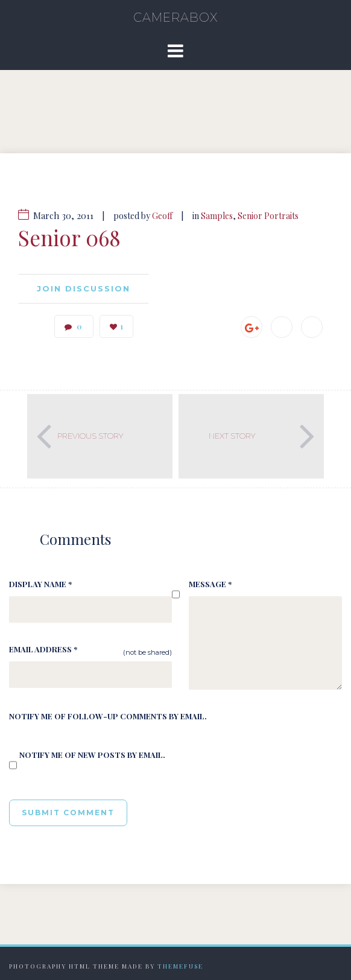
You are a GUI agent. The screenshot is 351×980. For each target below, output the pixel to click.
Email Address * (43, 649)
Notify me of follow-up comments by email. (108, 716)
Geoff (162, 216)
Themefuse (180, 966)
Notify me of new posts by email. (92, 755)
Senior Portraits (268, 216)
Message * (210, 584)
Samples (217, 216)
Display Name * (40, 584)
